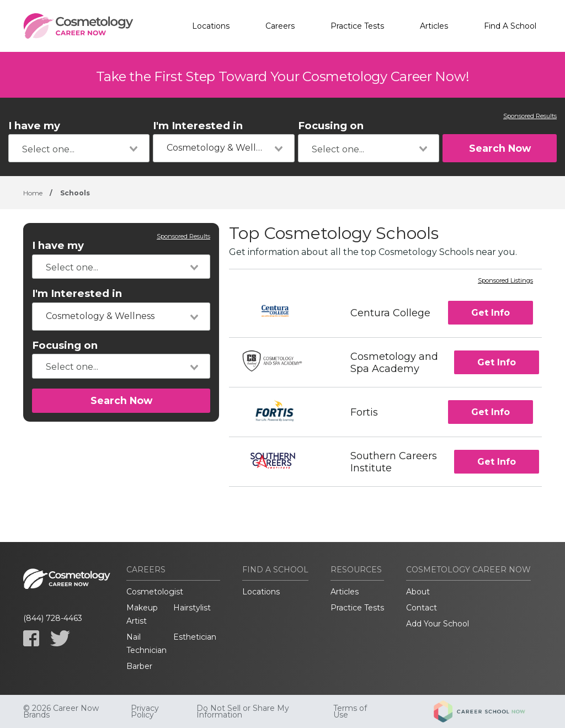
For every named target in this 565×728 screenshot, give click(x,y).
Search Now (500, 148)
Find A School (510, 26)
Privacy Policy (145, 711)
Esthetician (195, 637)
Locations (211, 26)
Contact (422, 608)
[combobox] (79, 148)
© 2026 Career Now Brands (61, 711)
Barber (139, 666)
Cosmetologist (155, 592)
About (418, 592)
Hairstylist (192, 608)
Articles (434, 26)
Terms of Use (350, 711)
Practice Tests (357, 26)
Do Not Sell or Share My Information (243, 711)
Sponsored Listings (505, 281)
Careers (280, 26)
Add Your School (438, 624)
